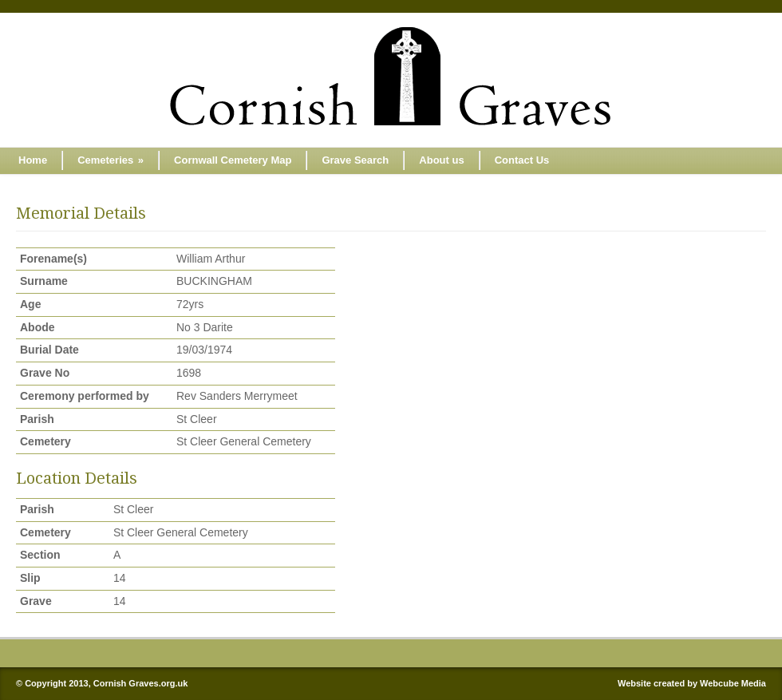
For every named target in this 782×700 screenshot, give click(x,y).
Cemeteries (111, 160)
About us (441, 160)
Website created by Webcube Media (692, 683)
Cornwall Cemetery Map (233, 160)
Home (33, 160)
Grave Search (355, 160)
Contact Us (522, 160)
